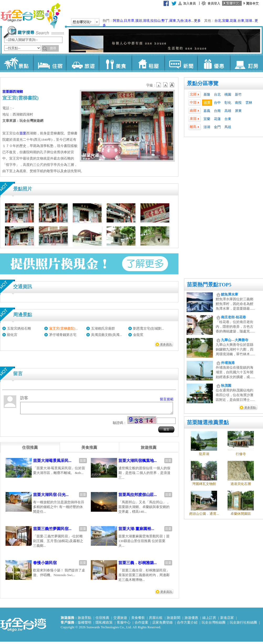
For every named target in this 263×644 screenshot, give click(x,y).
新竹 (238, 94)
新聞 (181, 63)
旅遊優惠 (191, 620)
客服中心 (124, 625)
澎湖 (249, 21)
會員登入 (214, 3)
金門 (217, 127)
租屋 (148, 63)
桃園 (228, 94)
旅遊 (82, 63)
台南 (217, 111)
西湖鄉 (18, 92)
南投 (238, 103)
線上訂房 (209, 620)
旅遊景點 (85, 620)
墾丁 (165, 21)
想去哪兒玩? (82, 22)
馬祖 (228, 127)
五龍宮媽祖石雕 (19, 328)
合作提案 (141, 625)
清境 (146, 21)
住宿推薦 (102, 620)
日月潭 (129, 21)
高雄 (228, 111)
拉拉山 (156, 21)
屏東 (238, 111)
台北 (218, 21)
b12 (159, 85)
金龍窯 (138, 335)
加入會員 (190, 3)
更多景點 (250, 407)
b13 (166, 85)
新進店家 (227, 620)
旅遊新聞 (173, 620)
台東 (241, 21)
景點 (17, 63)
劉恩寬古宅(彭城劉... (149, 328)
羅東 (173, 21)
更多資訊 (166, 344)
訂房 (246, 63)
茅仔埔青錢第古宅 (63, 335)
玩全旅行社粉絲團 (243, 625)
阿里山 (118, 21)
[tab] (30, 450)
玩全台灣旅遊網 (30, 16)
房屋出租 (156, 620)
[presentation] (30, 450)
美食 (115, 63)
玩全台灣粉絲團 (214, 625)
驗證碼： (120, 425)
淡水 (188, 21)
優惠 (214, 63)
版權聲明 (85, 625)
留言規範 (167, 399)
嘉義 (207, 111)
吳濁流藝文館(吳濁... (107, 335)
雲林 (249, 103)
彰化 (228, 103)
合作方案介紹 (187, 625)
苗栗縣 (7, 92)
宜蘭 (225, 21)
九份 (180, 21)
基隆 (207, 94)
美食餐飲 (138, 620)
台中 (217, 103)
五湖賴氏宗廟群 (103, 328)
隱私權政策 (104, 625)
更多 (197, 21)
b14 (172, 85)
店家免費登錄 (162, 625)
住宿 (49, 63)
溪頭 (139, 21)
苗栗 (207, 103)
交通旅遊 (120, 620)
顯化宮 (12, 335)
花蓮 (233, 21)
